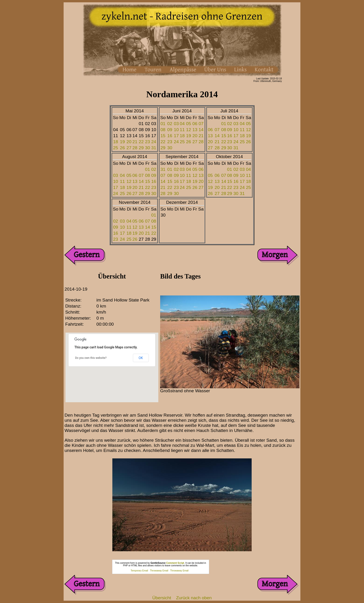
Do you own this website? (91, 358)
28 (135, 148)
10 (176, 130)
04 (182, 124)
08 (163, 130)
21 (135, 142)
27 (129, 148)
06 (195, 124)
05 (189, 124)
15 (163, 136)
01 (163, 124)
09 (170, 130)
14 (201, 130)
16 (170, 136)
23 (148, 142)
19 (122, 142)
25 (115, 148)
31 (154, 148)
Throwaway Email (159, 571)
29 (141, 148)
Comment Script (175, 563)
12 (189, 130)
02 (170, 124)
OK (141, 358)
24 (154, 142)
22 (141, 142)
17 (176, 136)
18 (115, 142)
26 (122, 148)
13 (195, 130)
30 (148, 148)
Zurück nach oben (194, 598)
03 (176, 124)
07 (201, 124)
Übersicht (162, 598)
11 (182, 130)
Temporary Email (139, 571)
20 (129, 142)
